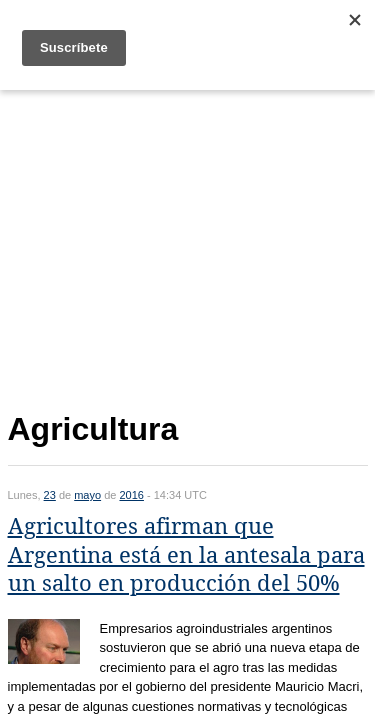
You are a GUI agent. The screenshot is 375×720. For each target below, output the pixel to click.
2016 (131, 495)
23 (50, 495)
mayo (87, 495)
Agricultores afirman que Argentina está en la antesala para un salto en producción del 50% (186, 555)
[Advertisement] (188, 246)
